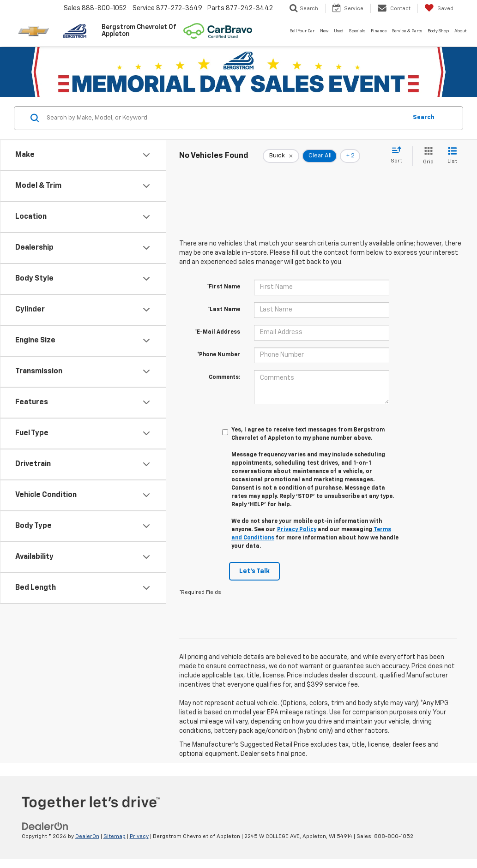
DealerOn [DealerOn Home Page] (87, 837)
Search (424, 117)
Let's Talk (254, 571)
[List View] (452, 156)
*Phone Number (219, 355)
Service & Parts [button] (407, 31)
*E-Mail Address (217, 332)
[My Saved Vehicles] (439, 8)
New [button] (324, 31)
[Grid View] (426, 156)
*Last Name (224, 310)
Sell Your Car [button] (302, 31)
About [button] (461, 31)
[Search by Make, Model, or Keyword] (225, 118)
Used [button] (339, 31)
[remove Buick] (281, 156)
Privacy (139, 837)
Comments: (224, 377)
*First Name (223, 287)
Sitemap (115, 837)
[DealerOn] (45, 826)
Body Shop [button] (438, 31)
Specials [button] (357, 31)
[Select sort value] (399, 156)
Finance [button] (379, 31)
